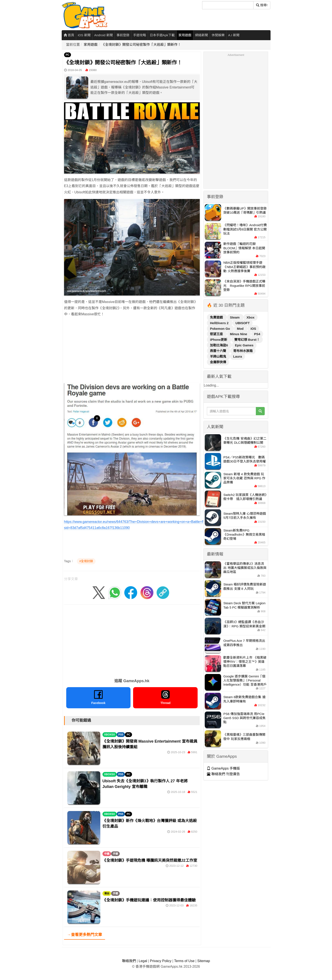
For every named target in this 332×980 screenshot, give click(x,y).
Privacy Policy (161, 961)
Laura (238, 356)
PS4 (257, 334)
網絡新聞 (201, 35)
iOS (253, 329)
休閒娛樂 (218, 35)
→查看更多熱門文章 (85, 935)
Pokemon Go (220, 329)
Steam (235, 317)
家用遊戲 (185, 35)
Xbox (251, 317)
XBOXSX (110, 735)
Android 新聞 (104, 35)
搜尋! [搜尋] (262, 5)
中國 (107, 854)
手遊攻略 (140, 35)
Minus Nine (239, 334)
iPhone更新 (219, 340)
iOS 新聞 (84, 35)
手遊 (115, 854)
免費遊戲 (217, 317)
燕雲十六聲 (218, 351)
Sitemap (204, 961)
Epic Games (244, 345)
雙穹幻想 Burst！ (247, 340)
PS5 (121, 735)
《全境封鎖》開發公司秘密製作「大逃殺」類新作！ (141, 45)
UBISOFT (243, 323)
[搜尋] (228, 5)
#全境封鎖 (86, 561)
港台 (107, 893)
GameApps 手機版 (223, 768)
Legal (143, 961)
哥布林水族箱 (243, 351)
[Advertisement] (132, 351)
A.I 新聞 (234, 35)
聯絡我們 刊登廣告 (223, 774)
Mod (241, 329)
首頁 (69, 35)
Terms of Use (184, 961)
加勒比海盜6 (219, 345)
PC (68, 55)
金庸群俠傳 (218, 362)
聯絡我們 (129, 961)
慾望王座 (217, 334)
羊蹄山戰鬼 (218, 356)
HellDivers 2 (220, 323)
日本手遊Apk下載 (162, 35)
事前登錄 (123, 35)
